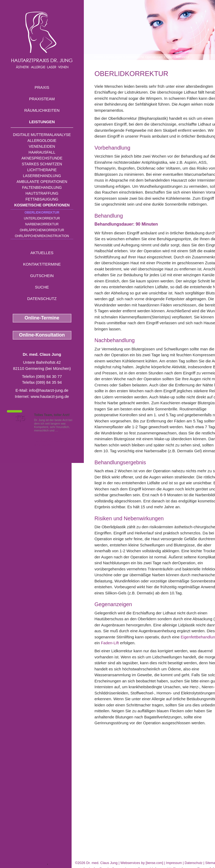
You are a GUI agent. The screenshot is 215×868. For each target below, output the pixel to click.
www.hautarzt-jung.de (50, 396)
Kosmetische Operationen (42, 205)
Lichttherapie (42, 170)
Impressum (174, 863)
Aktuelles (42, 253)
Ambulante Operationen (42, 182)
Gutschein (42, 276)
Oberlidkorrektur (42, 213)
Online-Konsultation (42, 335)
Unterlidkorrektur (42, 218)
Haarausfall (42, 152)
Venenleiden (42, 146)
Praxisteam (42, 99)
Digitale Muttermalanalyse (42, 135)
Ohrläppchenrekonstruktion (42, 236)
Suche (42, 287)
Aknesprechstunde (42, 158)
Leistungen (42, 122)
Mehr (62, 430)
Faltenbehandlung (42, 187)
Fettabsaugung (42, 199)
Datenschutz (42, 299)
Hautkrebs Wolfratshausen (23, 863)
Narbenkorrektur (42, 224)
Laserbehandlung (42, 176)
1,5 (20, 418)
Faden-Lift (110, 643)
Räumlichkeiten (42, 110)
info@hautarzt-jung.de (49, 390)
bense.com (154, 863)
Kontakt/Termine (42, 264)
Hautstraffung (42, 193)
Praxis (42, 87)
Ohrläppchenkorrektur (42, 230)
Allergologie (42, 141)
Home (99, 57)
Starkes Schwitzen (42, 164)
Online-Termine (42, 318)
